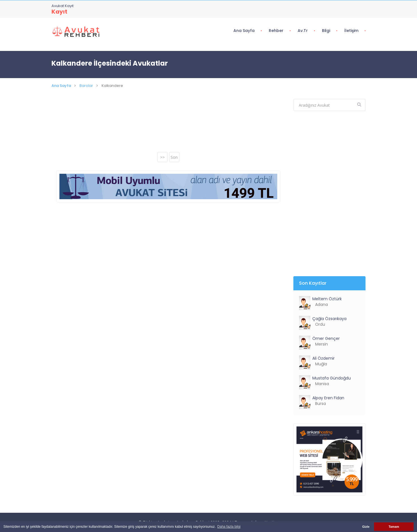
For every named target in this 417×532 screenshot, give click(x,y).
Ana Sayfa (244, 31)
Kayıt (59, 12)
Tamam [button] (394, 527)
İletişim (351, 31)
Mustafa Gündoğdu (332, 378)
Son (174, 157)
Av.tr (303, 31)
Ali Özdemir (324, 358)
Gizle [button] (366, 527)
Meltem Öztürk (327, 299)
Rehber (276, 31)
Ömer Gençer (326, 338)
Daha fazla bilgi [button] (229, 527)
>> (162, 157)
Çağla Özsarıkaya (329, 319)
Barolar (86, 86)
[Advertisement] (168, 126)
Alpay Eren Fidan (328, 398)
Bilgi (326, 31)
